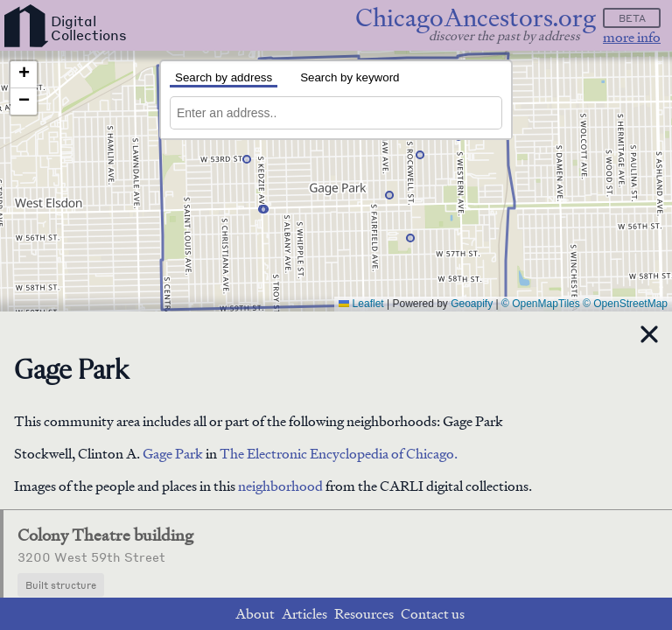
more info (632, 37)
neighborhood (280, 486)
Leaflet (361, 304)
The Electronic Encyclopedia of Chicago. (339, 454)
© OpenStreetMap (625, 304)
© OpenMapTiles (541, 304)
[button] (247, 159)
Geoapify (472, 304)
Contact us (433, 614)
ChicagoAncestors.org (476, 18)
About (255, 614)
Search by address (224, 77)
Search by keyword (350, 77)
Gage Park (174, 454)
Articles (304, 614)
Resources (364, 614)
